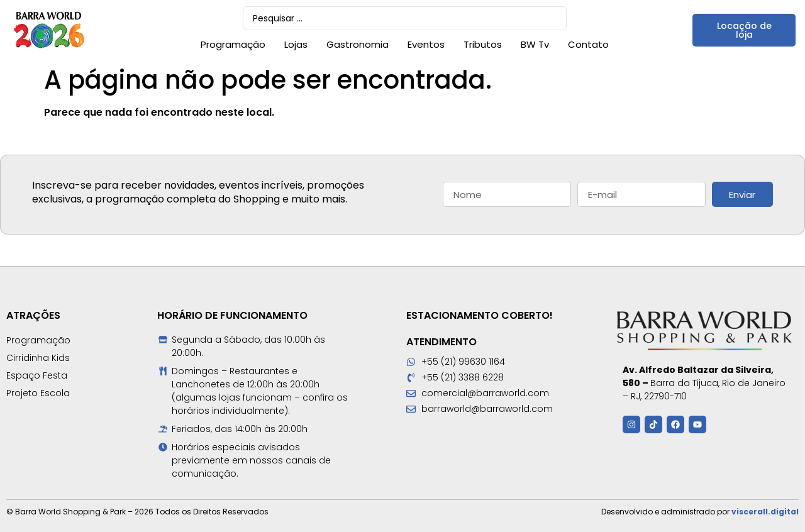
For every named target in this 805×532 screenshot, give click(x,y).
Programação (233, 44)
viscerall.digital (765, 512)
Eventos (426, 44)
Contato (588, 44)
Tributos (483, 44)
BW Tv (535, 44)
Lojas (296, 44)
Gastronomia (358, 44)
